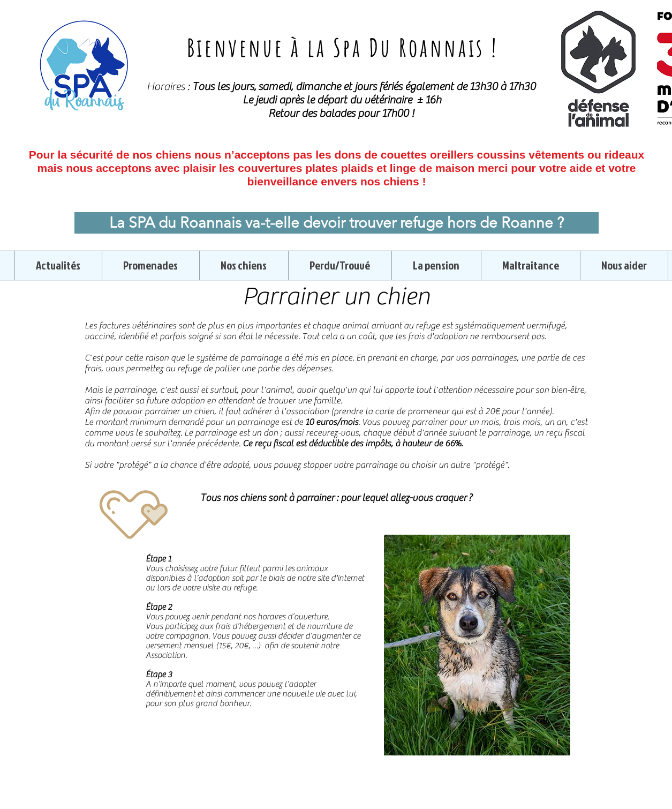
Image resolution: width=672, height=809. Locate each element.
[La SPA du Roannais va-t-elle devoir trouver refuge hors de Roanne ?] (337, 223)
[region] (477, 645)
